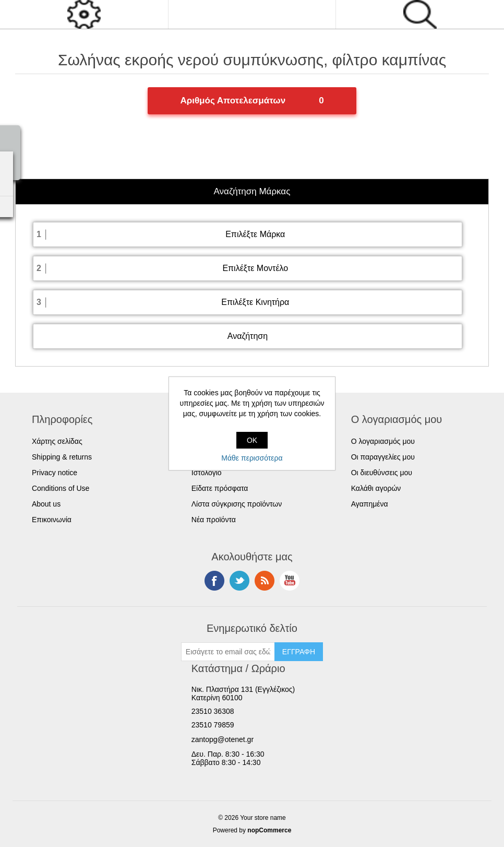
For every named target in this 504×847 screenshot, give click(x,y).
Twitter (239, 581)
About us (46, 504)
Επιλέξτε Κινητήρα (255, 302)
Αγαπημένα (370, 504)
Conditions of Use (61, 488)
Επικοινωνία (52, 520)
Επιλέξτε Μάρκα (255, 234)
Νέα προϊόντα (214, 520)
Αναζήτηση (248, 336)
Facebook (214, 581)
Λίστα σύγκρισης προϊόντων (237, 504)
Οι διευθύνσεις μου (382, 473)
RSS (265, 581)
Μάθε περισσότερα (252, 458)
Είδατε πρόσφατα (220, 488)
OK (252, 440)
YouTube (290, 581)
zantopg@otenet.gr (223, 739)
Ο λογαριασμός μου (383, 441)
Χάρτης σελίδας (57, 441)
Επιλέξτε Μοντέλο (255, 268)
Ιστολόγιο (207, 473)
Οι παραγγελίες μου (383, 457)
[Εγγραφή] (228, 652)
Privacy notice (55, 473)
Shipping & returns (62, 457)
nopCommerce (269, 830)
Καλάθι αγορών (376, 488)
